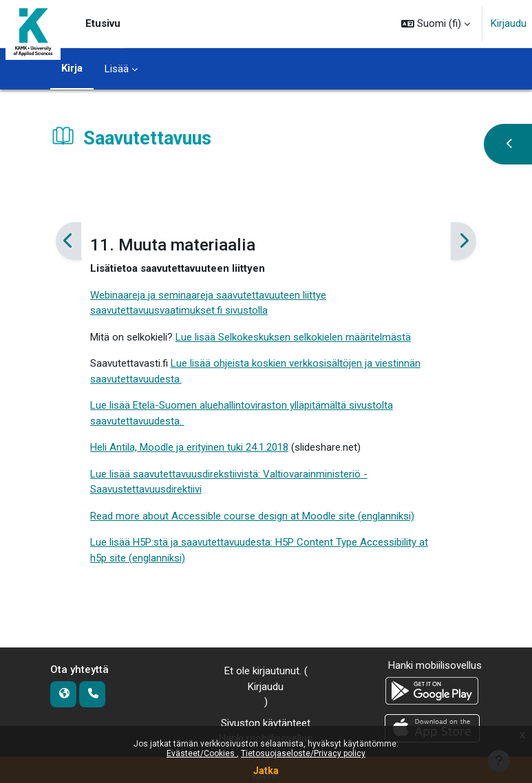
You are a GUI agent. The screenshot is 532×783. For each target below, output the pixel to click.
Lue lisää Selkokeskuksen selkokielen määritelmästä (293, 337)
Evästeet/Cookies (202, 753)
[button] (436, 24)
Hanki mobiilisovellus (435, 665)
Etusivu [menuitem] (103, 23)
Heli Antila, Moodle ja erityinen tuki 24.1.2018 (189, 447)
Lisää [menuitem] (117, 69)
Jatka (266, 771)
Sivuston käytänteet (266, 723)
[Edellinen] (68, 242)
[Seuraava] (464, 242)
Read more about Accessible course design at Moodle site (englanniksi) (252, 516)
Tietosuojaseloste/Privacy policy (303, 753)
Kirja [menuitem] (72, 68)
